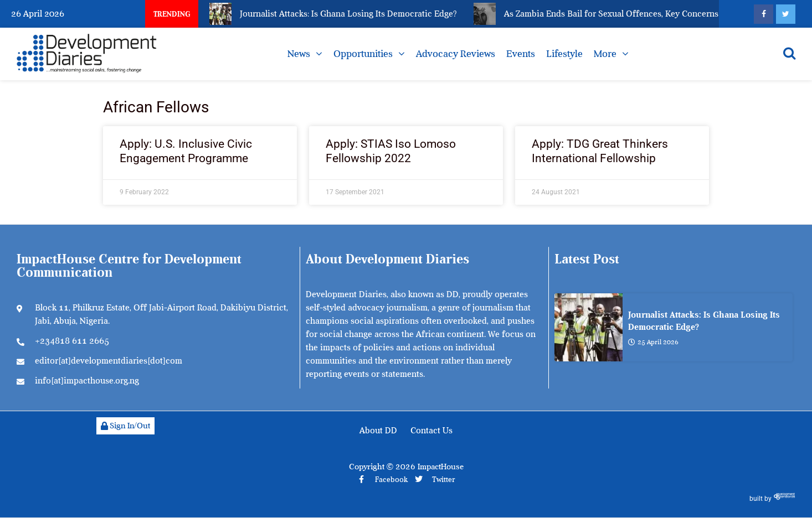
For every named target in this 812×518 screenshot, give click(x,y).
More (605, 54)
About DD (378, 431)
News (299, 54)
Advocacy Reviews (456, 54)
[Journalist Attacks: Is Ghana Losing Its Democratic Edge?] (589, 327)
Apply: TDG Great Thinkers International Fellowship (600, 151)
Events (521, 54)
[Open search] (789, 53)
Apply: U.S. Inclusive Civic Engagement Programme (186, 151)
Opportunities (363, 54)
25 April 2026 (653, 342)
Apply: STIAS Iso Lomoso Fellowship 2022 (391, 151)
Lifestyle (564, 54)
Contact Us (431, 431)
